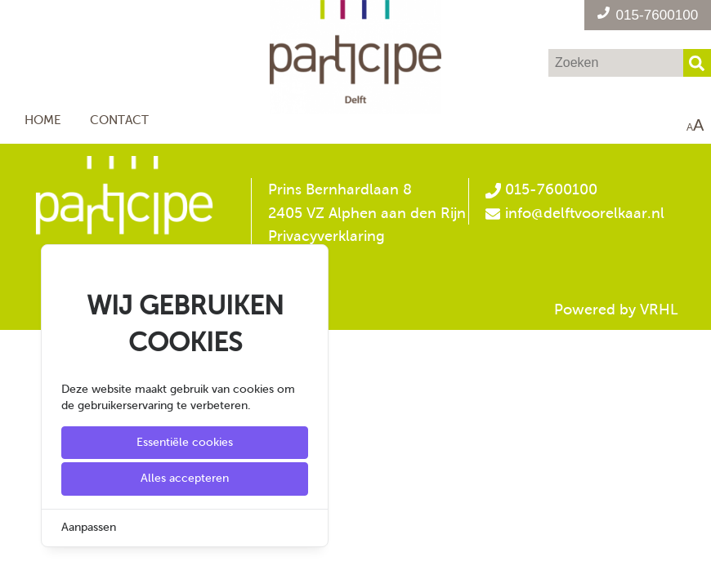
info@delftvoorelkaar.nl (585, 213)
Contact (119, 120)
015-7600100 (541, 189)
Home (43, 120)
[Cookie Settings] (19, 564)
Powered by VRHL (616, 310)
